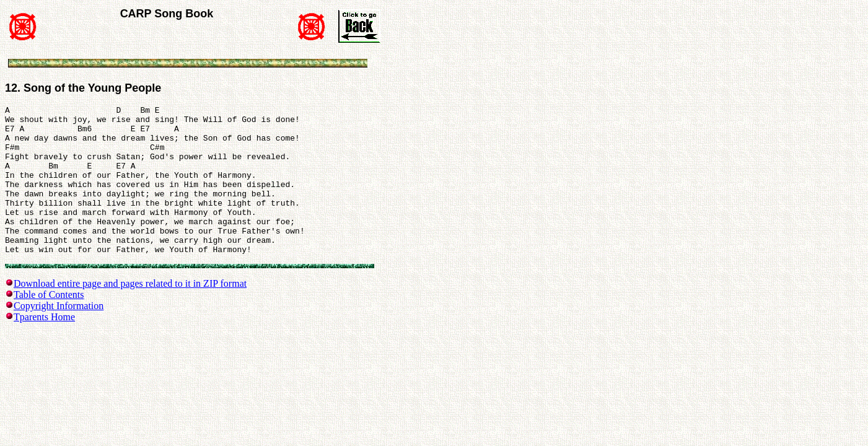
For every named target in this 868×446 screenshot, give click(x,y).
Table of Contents (49, 326)
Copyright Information (59, 337)
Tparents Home (44, 348)
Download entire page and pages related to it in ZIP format (130, 315)
